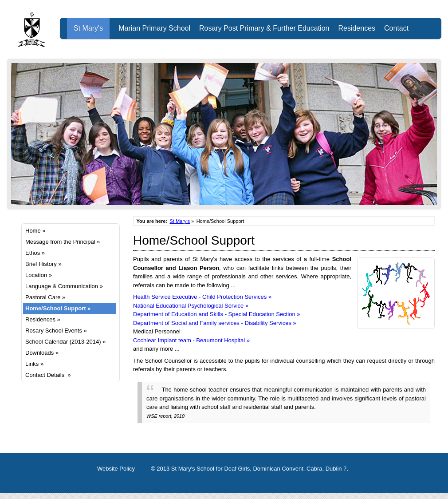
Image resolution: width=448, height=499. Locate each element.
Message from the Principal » (63, 242)
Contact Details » (48, 375)
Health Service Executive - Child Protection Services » (202, 297)
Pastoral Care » (45, 297)
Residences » (43, 319)
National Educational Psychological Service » (191, 306)
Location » (39, 275)
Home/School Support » (58, 308)
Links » (34, 364)
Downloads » (42, 353)
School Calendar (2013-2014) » (65, 342)
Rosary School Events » (56, 331)
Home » (35, 231)
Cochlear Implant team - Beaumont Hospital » (191, 340)
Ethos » (35, 253)
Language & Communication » (64, 286)
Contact (396, 28)
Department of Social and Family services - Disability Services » (215, 323)
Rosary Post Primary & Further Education (264, 28)
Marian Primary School (154, 28)
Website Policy (116, 469)
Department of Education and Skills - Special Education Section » (217, 314)
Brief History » (43, 264)
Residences (357, 28)
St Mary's (88, 28)
